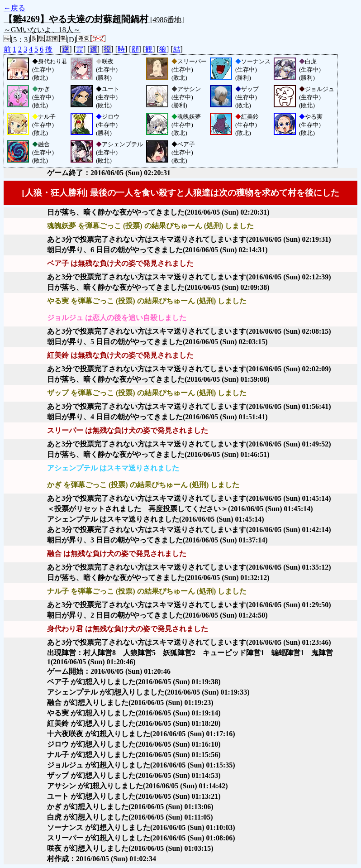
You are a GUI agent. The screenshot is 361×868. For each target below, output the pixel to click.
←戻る (14, 8)
